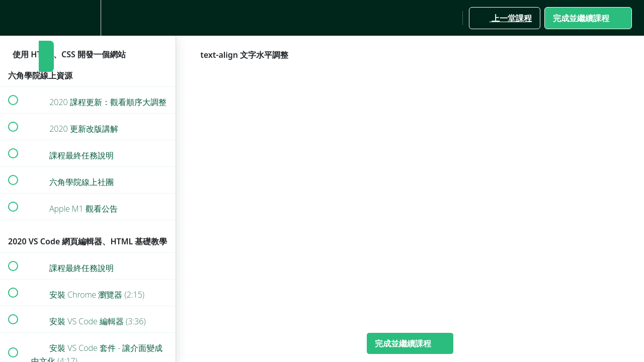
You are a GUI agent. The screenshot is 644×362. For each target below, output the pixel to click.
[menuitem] (88, 18)
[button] (13, 18)
